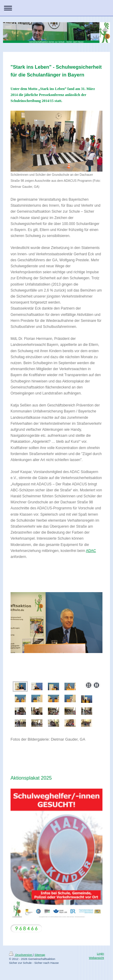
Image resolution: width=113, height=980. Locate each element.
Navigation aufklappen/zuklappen (56, 8)
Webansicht (96, 958)
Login (100, 953)
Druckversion (21, 955)
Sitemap (40, 955)
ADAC (91, 551)
